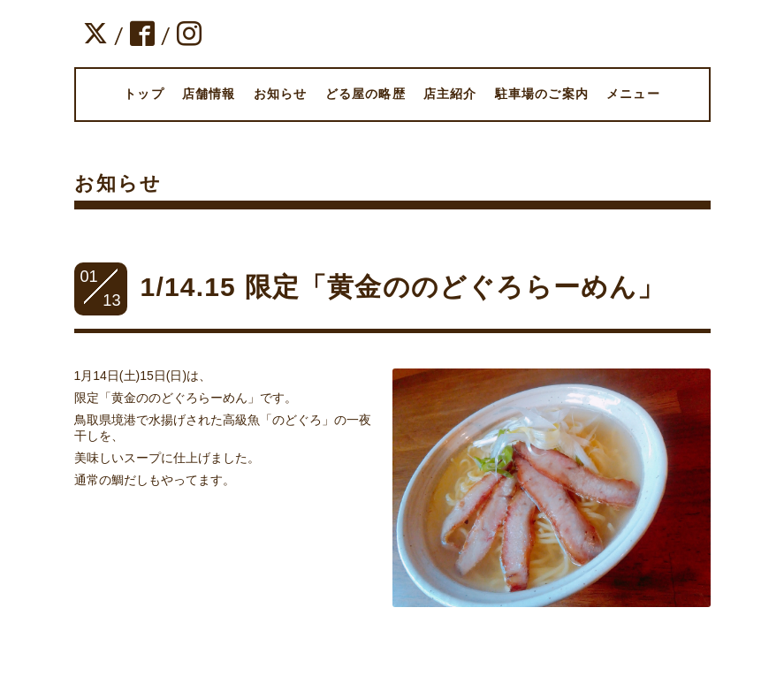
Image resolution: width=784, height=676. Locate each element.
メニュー (633, 94)
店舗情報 (209, 94)
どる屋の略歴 (365, 94)
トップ (144, 94)
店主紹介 (450, 94)
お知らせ (281, 94)
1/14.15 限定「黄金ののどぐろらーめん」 (403, 287)
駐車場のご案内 (542, 94)
